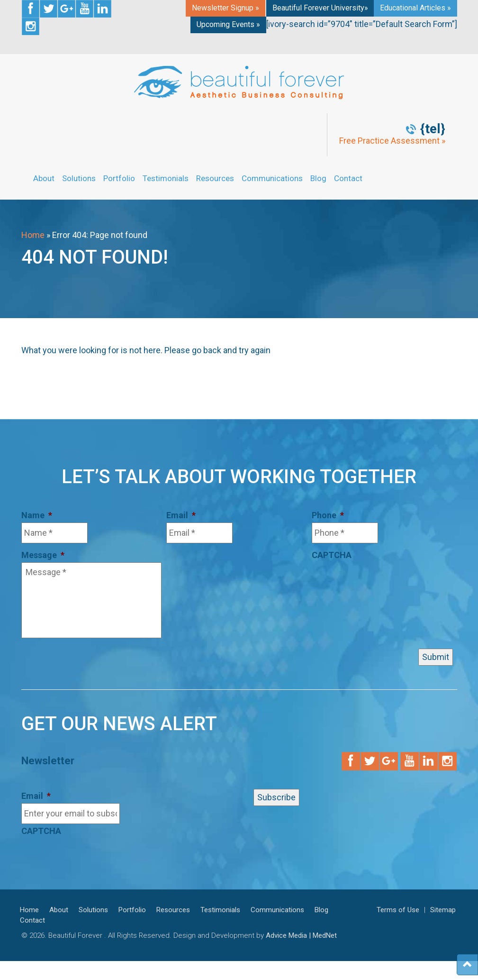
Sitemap (443, 910)
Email (181, 515)
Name (37, 515)
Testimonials (166, 178)
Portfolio (119, 178)
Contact (348, 178)
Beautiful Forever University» (320, 8)
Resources (215, 178)
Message (43, 555)
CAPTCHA (332, 555)
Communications (272, 178)
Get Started (464, 181)
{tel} (433, 129)
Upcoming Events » (228, 24)
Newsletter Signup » (225, 8)
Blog (318, 178)
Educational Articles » (415, 8)
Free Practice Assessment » (392, 141)
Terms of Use (398, 910)
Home (33, 235)
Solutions (79, 178)
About (44, 178)
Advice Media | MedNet (301, 935)
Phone (328, 515)
